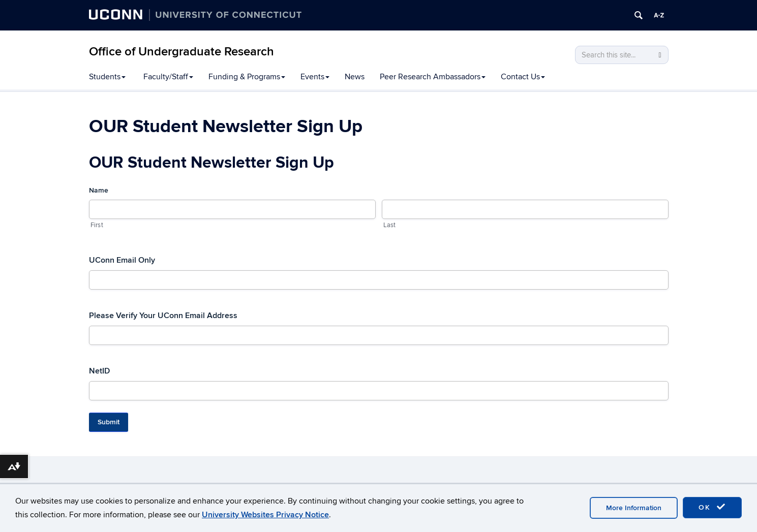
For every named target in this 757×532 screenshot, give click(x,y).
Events (315, 77)
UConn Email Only (122, 260)
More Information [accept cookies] (634, 508)
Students (107, 77)
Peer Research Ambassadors (433, 77)
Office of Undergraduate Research (181, 52)
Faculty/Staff (168, 77)
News (355, 77)
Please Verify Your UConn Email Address (163, 316)
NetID (99, 371)
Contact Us (523, 77)
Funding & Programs (247, 77)
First (97, 225)
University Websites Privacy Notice (265, 515)
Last (390, 225)
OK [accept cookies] (712, 507)
